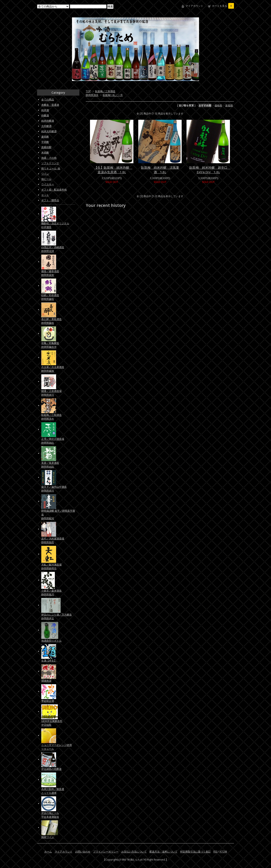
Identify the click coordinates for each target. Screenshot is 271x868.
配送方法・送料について (163, 852)
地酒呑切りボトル (51, 641)
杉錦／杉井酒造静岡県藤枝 (50, 297)
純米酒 (45, 110)
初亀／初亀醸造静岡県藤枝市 (50, 345)
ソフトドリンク (50, 163)
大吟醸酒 (46, 126)
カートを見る (223, 6)
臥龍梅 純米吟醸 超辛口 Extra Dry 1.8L (210, 170)
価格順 (218, 105)
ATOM (223, 852)
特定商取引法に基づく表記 (195, 852)
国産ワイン (48, 837)
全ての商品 (48, 100)
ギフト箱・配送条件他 (54, 190)
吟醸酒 (45, 115)
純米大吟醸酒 (49, 131)
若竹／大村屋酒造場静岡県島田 (53, 540)
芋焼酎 (45, 142)
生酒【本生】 (49, 661)
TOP (88, 91)
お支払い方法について (134, 852)
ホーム (48, 852)
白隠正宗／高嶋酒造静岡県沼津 (53, 249)
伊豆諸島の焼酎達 (51, 769)
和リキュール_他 (51, 168)
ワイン (45, 174)
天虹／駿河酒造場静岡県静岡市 (51, 566)
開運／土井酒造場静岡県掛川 (51, 393)
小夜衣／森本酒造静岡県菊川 (51, 593)
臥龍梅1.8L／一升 (113, 95)
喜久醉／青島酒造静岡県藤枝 (51, 321)
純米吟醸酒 (48, 121)
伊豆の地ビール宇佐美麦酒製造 (50, 815)
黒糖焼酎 (46, 147)
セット (45, 195)
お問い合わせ (83, 852)
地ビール (46, 179)
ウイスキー (48, 184)
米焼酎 (45, 153)
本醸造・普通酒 (50, 105)
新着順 (229, 105)
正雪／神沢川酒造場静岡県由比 (53, 441)
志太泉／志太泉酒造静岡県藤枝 (53, 369)
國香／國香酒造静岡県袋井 (50, 273)
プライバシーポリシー (106, 852)
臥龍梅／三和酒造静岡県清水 (51, 417)
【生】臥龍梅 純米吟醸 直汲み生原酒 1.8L (113, 170)
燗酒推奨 (46, 681)
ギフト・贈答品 (50, 200)
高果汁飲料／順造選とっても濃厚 (53, 791)
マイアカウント (194, 6)
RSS (215, 852)
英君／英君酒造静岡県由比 (50, 465)
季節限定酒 (48, 701)
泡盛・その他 (49, 158)
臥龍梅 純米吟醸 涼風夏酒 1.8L (160, 170)
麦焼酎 (45, 137)
